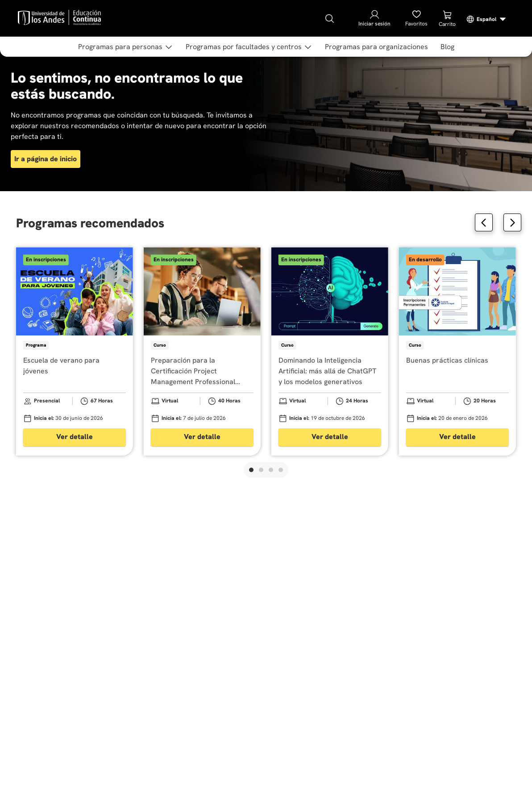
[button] (251, 470)
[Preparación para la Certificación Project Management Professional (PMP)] (202, 351)
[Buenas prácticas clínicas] (457, 351)
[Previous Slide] (484, 222)
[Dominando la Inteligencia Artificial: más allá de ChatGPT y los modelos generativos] (330, 351)
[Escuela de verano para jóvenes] (75, 351)
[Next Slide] (512, 222)
